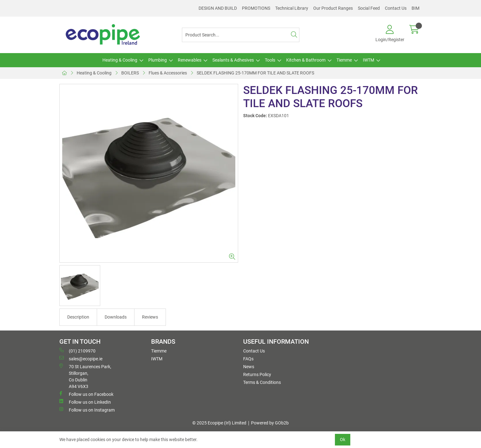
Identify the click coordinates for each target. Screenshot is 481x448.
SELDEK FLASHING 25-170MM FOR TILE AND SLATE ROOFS (255, 73)
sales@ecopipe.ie (81, 358)
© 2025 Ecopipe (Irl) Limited (219, 423)
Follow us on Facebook (86, 394)
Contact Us (396, 8)
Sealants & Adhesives (233, 60)
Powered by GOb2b (270, 423)
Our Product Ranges (333, 8)
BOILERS (130, 73)
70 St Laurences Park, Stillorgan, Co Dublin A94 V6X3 (85, 376)
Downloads (116, 317)
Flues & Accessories (168, 73)
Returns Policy (257, 374)
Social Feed (369, 8)
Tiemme (344, 60)
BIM (415, 8)
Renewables (190, 60)
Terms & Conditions (262, 382)
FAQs (248, 359)
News (249, 367)
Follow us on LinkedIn (85, 402)
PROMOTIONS (256, 8)
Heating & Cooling (120, 60)
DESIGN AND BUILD (218, 8)
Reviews (150, 317)
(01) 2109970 (77, 351)
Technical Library (292, 8)
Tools (270, 60)
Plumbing (158, 60)
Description (78, 317)
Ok (343, 440)
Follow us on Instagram (87, 410)
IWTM (369, 60)
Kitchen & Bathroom (306, 60)
